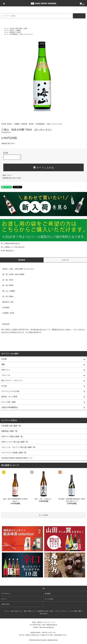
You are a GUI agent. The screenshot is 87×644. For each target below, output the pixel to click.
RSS (41, 614)
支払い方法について (16, 611)
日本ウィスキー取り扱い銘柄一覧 (15, 442)
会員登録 (48, 594)
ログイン (4, 599)
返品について (7, 175)
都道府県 (12, 32)
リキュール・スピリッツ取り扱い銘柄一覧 (18, 447)
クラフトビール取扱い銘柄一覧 (14, 453)
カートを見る (49, 599)
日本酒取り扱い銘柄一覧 (11, 426)
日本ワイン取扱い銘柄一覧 (12, 436)
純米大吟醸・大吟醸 (21, 28)
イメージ (65, 260)
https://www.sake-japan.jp (46, 627)
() (82, 4)
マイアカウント (6, 594)
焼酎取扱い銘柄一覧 (9, 431)
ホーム (6, 28)
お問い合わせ (5, 604)
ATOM (45, 614)
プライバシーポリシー (61, 611)
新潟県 (19, 32)
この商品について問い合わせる (12, 247)
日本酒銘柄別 (14, 34)
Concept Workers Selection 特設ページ (17, 458)
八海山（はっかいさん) (26, 34)
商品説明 (22, 260)
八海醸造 (18, 30)
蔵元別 (12, 30)
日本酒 (12, 28)
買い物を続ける (7, 251)
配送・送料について (30, 611)
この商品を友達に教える (10, 243)
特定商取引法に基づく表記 (12, 178)
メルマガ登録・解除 (75, 611)
